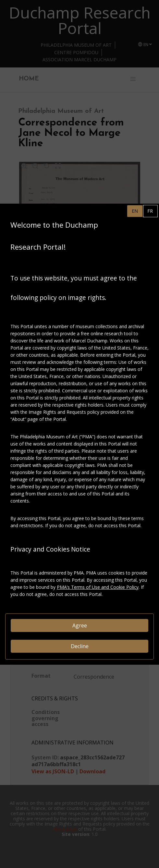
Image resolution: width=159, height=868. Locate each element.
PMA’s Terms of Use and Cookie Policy (98, 587)
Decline (80, 646)
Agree (80, 625)
